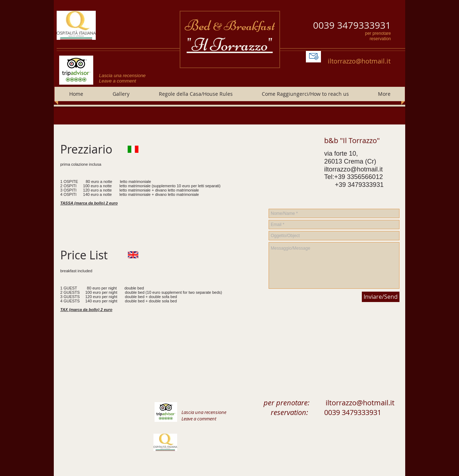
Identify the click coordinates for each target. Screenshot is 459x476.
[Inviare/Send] (381, 297)
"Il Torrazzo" (230, 45)
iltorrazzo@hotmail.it (359, 61)
